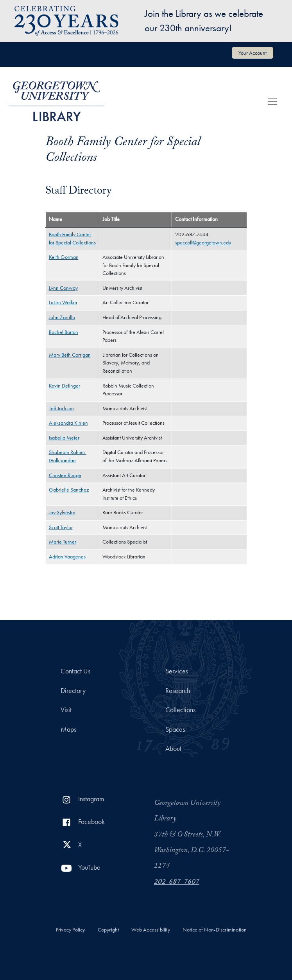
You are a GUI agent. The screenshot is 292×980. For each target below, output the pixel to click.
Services (177, 671)
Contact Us (75, 671)
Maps (68, 729)
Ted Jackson (61, 408)
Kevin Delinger (64, 386)
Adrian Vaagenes (67, 557)
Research (178, 691)
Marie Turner (63, 542)
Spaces (175, 729)
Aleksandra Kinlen (68, 423)
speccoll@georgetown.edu (203, 243)
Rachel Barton (64, 332)
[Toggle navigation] (272, 101)
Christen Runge (65, 475)
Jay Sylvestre (62, 512)
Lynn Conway (63, 288)
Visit (66, 710)
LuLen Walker (63, 302)
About (173, 748)
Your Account (253, 53)
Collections (180, 710)
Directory (73, 691)
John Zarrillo (62, 317)
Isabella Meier (64, 438)
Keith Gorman (64, 257)
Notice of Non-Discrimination (215, 930)
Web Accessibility (150, 930)
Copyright (108, 930)
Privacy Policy (71, 930)
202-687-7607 (177, 883)
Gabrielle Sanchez (69, 490)
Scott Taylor (61, 527)
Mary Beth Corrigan (70, 355)
